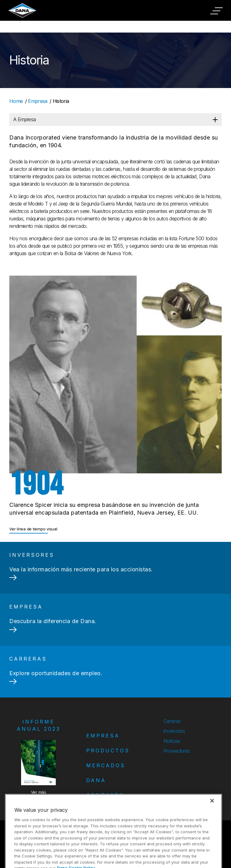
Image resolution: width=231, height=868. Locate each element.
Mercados (106, 765)
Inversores (174, 731)
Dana (96, 780)
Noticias (172, 741)
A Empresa (24, 119)
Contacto (105, 795)
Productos (108, 751)
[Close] (212, 813)
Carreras (172, 721)
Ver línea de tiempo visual (33, 529)
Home (16, 101)
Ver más (39, 792)
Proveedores (177, 751)
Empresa (38, 101)
